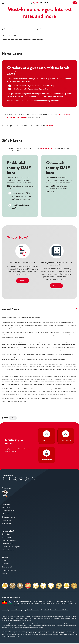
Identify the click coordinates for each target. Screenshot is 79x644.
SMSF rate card (46, 148)
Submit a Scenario (8, 550)
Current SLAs (6, 535)
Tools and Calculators (9, 541)
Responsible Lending (16, 610)
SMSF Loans (6, 514)
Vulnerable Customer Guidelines (59, 610)
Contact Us (5, 564)
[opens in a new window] (4, 480)
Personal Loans (7, 521)
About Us (5, 561)
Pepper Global (45, 610)
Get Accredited (7, 567)
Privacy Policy (5, 610)
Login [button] (75, 3)
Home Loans (6, 508)
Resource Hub (6, 538)
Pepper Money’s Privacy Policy (17, 628)
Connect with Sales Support (11, 547)
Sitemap (4, 574)
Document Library (8, 544)
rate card (49, 125)
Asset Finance (6, 524)
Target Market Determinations (31, 610)
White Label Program (9, 571)
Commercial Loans (8, 511)
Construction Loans (8, 518)
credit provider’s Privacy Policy (35, 628)
